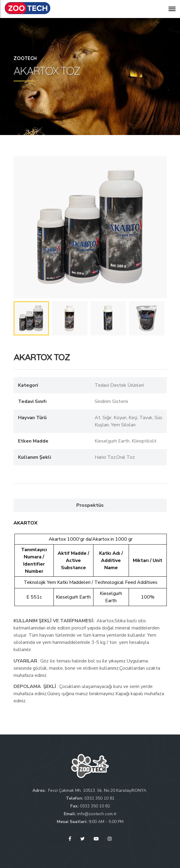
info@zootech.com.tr (97, 814)
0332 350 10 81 (99, 798)
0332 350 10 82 (95, 806)
